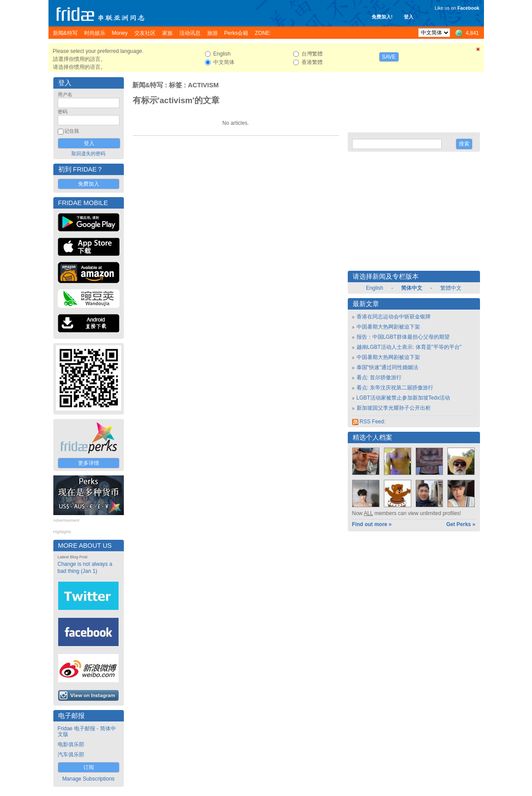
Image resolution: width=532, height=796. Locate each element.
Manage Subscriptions (88, 779)
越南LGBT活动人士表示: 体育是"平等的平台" (409, 347)
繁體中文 (451, 288)
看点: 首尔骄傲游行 (379, 377)
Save (389, 57)
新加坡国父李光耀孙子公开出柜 (394, 408)
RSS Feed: (369, 422)
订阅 (89, 767)
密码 (63, 112)
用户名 (65, 94)
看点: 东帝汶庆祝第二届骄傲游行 (395, 388)
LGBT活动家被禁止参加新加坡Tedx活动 (404, 398)
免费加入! (382, 17)
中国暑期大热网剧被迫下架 (388, 327)
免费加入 (89, 184)
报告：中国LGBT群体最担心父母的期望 (403, 337)
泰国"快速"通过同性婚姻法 (388, 367)
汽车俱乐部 (71, 755)
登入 (409, 17)
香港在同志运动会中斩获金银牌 (394, 317)
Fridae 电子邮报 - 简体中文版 (87, 731)
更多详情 (89, 463)
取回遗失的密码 (88, 153)
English (374, 288)
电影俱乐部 (71, 744)
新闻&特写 (148, 85)
